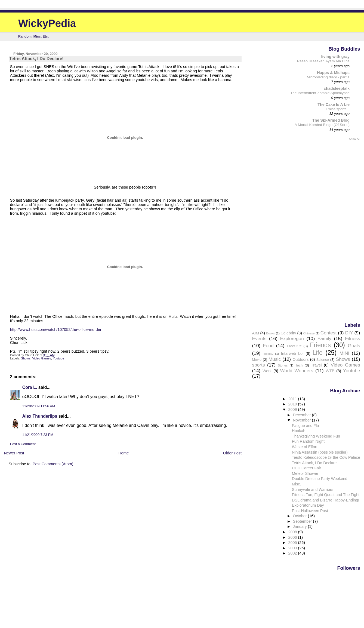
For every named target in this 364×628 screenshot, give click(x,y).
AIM (256, 333)
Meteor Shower (305, 473)
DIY (349, 333)
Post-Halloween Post (310, 511)
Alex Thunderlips (40, 416)
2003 (293, 548)
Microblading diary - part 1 (328, 77)
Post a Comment (23, 444)
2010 (293, 404)
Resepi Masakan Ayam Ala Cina (323, 61)
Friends (320, 345)
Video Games (42, 358)
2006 (293, 537)
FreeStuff (294, 346)
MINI (344, 353)
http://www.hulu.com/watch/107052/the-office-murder (56, 330)
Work (267, 371)
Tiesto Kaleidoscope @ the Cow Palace (326, 457)
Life (318, 353)
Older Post (232, 453)
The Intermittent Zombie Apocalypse (320, 93)
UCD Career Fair (306, 468)
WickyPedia (47, 23)
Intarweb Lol (292, 353)
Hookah (299, 431)
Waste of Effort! (305, 447)
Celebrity (288, 333)
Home (124, 453)
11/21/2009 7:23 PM (38, 435)
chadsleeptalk (337, 88)
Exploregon (292, 338)
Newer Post (14, 453)
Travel (316, 365)
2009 (293, 410)
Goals (354, 346)
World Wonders (297, 371)
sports (259, 365)
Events (259, 338)
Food (268, 346)
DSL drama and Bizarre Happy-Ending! (326, 500)
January (300, 527)
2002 (293, 553)
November (303, 420)
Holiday (268, 354)
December (303, 415)
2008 (293, 532)
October (300, 516)
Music (275, 359)
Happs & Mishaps (333, 73)
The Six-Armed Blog (331, 120)
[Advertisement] (338, 231)
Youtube (58, 358)
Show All (354, 139)
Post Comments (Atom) (53, 464)
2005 (293, 543)
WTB (330, 371)
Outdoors (300, 359)
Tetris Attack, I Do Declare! (315, 463)
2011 (293, 399)
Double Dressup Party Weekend (320, 479)
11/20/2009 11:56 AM (39, 406)
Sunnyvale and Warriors (313, 490)
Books (270, 333)
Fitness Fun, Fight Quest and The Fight (326, 495)
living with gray (336, 57)
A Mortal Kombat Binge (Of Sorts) (322, 125)
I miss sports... (338, 109)
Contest (329, 333)
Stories (283, 365)
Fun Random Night (308, 441)
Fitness (353, 338)
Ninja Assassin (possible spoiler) (320, 452)
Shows (26, 358)
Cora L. (30, 387)
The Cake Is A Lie (334, 104)
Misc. (296, 484)
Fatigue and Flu (305, 426)
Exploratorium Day (308, 505)
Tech (299, 365)
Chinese (309, 333)
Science (323, 360)
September (303, 521)
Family (324, 338)
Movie (257, 360)
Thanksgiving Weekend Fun (316, 436)
